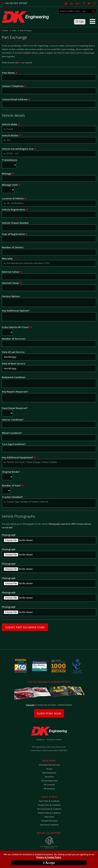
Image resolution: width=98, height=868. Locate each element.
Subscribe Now (49, 713)
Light (80, 22)
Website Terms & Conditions (49, 813)
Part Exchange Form (49, 781)
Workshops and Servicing (49, 765)
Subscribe (30, 705)
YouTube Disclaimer (49, 821)
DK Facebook (49, 785)
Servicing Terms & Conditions (49, 809)
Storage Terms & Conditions (49, 805)
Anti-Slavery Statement (49, 825)
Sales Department (49, 773)
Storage (49, 769)
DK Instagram (49, 789)
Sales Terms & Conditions (49, 801)
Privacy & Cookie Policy (49, 857)
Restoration (49, 777)
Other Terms (49, 817)
